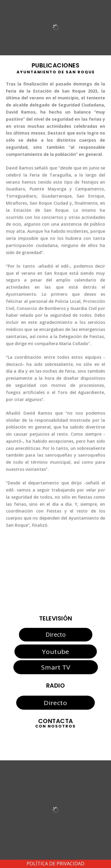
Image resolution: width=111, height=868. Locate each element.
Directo (56, 635)
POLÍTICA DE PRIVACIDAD (55, 864)
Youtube (55, 652)
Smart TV (55, 667)
